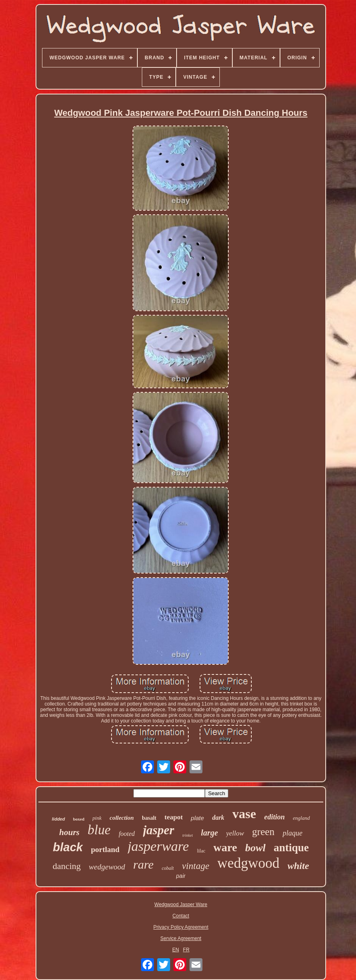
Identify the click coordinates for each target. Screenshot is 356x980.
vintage (196, 866)
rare (144, 864)
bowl (256, 848)
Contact (181, 916)
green (263, 832)
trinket (187, 835)
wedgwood (249, 863)
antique (291, 848)
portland (105, 849)
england (301, 818)
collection (122, 818)
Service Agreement (181, 938)
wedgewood (107, 867)
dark (218, 818)
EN (176, 950)
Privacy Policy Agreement (181, 927)
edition (275, 817)
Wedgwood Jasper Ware (181, 905)
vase (244, 814)
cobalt (168, 868)
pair (181, 876)
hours (70, 832)
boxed (79, 819)
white (298, 866)
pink (97, 818)
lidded (58, 819)
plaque (292, 833)
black (68, 847)
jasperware (158, 846)
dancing (67, 866)
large (209, 833)
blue (99, 830)
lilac (201, 851)
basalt (149, 818)
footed (127, 834)
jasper (159, 830)
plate (197, 818)
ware (225, 847)
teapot (174, 817)
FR (186, 950)
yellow (235, 833)
